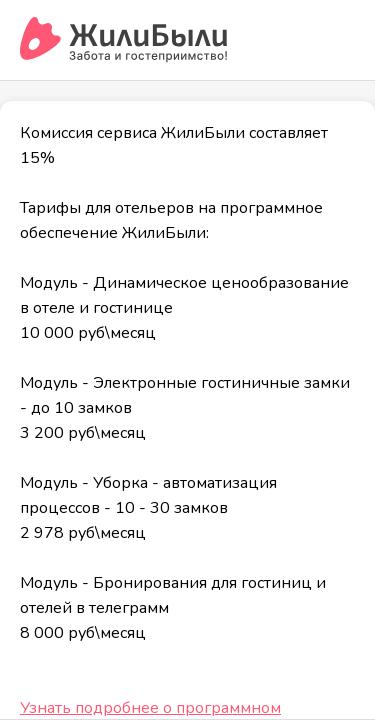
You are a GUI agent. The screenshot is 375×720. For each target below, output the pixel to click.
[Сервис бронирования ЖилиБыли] (124, 40)
